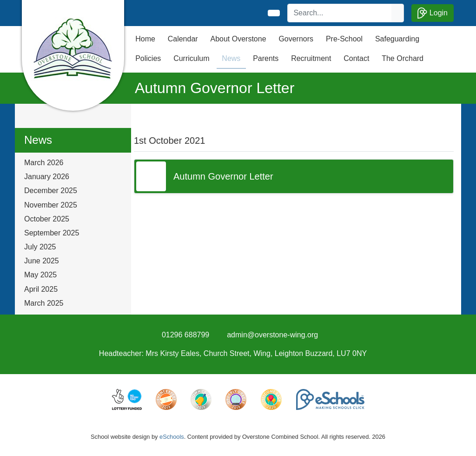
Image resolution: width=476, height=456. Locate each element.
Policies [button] (148, 58)
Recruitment (311, 58)
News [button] (231, 58)
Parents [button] (266, 58)
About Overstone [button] (238, 39)
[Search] (340, 13)
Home (145, 39)
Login (433, 13)
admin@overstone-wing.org (272, 335)
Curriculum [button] (191, 58)
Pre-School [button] (344, 39)
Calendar (183, 39)
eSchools (172, 437)
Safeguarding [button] (397, 39)
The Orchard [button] (403, 58)
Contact (356, 58)
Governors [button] (296, 39)
